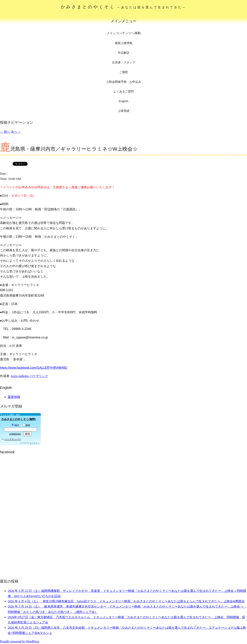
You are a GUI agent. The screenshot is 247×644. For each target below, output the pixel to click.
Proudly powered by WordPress (20, 641)
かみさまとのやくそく (123, 7)
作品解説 (124, 53)
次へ (16, 132)
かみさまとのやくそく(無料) (19, 419)
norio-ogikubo (20, 376)
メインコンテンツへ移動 (124, 33)
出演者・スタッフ (124, 62)
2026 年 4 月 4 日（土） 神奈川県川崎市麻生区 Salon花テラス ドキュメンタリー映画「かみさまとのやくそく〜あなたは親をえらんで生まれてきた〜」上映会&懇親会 (126, 601)
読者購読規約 (15, 434)
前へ (5, 132)
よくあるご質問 (123, 91)
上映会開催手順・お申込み (124, 82)
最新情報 (14, 397)
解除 (26, 425)
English (123, 101)
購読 (15, 425)
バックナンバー (13, 439)
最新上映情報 (124, 43)
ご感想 (123, 72)
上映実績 (124, 111)
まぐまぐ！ (35, 443)
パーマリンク (39, 376)
